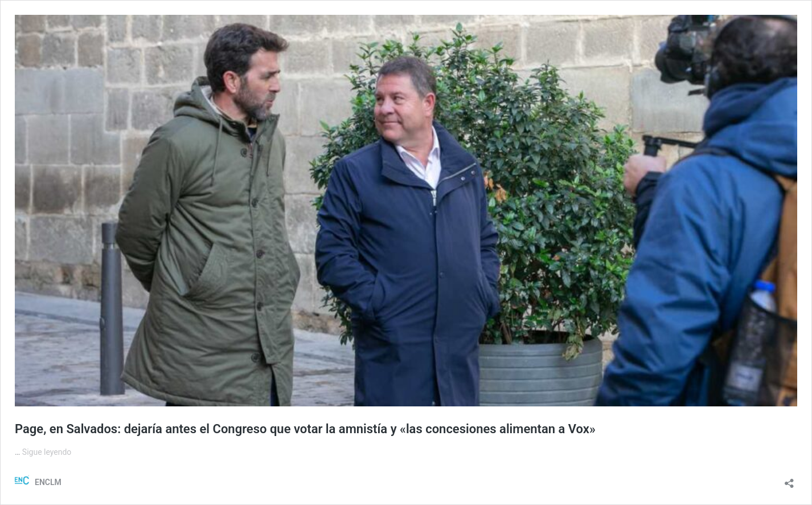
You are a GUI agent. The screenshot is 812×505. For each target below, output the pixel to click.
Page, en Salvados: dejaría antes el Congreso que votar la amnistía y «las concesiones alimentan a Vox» (305, 429)
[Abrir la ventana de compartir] (789, 480)
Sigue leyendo (47, 452)
